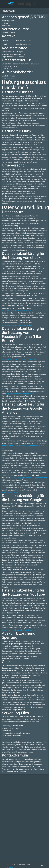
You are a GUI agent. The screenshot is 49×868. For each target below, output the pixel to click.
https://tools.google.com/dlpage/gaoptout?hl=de (29, 478)
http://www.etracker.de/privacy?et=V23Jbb (18, 310)
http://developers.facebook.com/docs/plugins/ (19, 359)
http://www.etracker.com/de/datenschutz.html (19, 325)
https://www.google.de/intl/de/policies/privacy (19, 630)
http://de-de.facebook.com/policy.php (20, 394)
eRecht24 (11, 78)
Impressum (9, 867)
